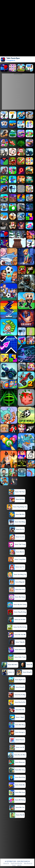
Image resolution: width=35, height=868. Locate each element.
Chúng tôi (6, 863)
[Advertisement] (17, 839)
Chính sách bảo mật (16, 863)
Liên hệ (19, 865)
